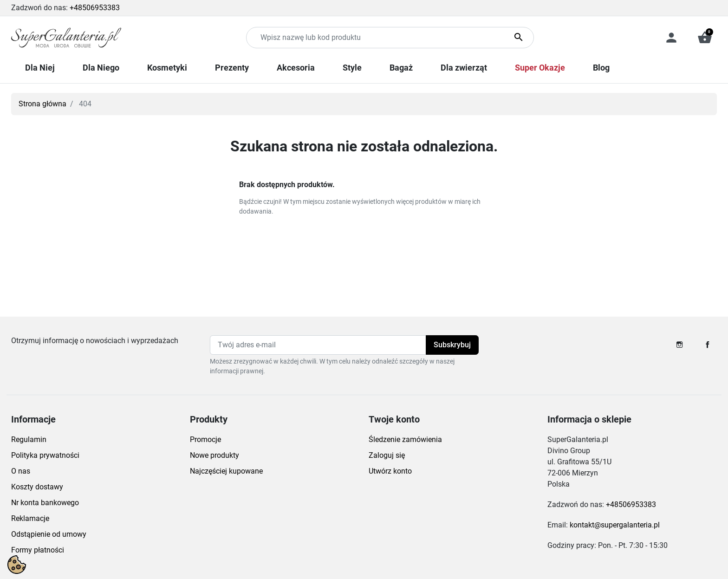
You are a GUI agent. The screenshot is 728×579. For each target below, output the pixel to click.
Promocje (205, 439)
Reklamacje (30, 518)
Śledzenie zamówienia (405, 439)
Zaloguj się (387, 455)
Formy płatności (38, 550)
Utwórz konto (390, 471)
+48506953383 (95, 8)
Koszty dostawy (37, 487)
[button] (705, 38)
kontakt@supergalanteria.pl (615, 525)
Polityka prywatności (45, 455)
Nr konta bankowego (45, 503)
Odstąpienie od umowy (49, 534)
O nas (21, 471)
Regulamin (29, 439)
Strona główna (42, 104)
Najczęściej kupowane (226, 471)
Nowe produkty (214, 455)
